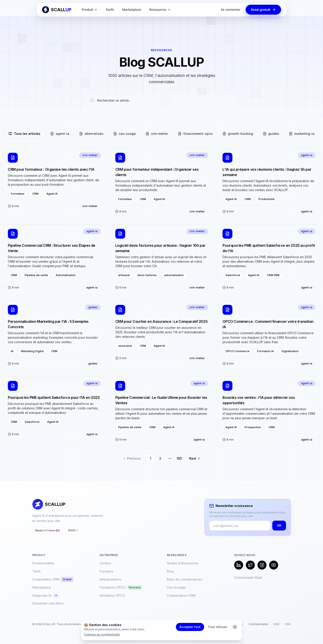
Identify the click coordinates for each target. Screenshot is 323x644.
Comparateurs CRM (181, 595)
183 (179, 458)
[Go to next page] (194, 458)
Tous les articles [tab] (24, 134)
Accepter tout (190, 627)
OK (279, 525)
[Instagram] (262, 565)
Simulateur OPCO (112, 595)
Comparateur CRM (53, 579)
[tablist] (161, 134)
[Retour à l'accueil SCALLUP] (57, 10)
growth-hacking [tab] (238, 134)
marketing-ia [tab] (302, 134)
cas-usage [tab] (124, 134)
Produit (90, 10)
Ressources (160, 10)
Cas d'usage (176, 587)
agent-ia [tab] (60, 134)
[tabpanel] (161, 306)
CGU (276, 624)
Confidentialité (258, 624)
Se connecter (231, 10)
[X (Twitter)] (250, 565)
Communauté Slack (248, 577)
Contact (105, 563)
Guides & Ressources (183, 563)
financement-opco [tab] (195, 134)
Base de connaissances (184, 579)
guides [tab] (271, 134)
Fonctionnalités (43, 563)
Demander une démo (48, 603)
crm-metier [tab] (157, 134)
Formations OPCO (121, 587)
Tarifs (110, 10)
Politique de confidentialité (102, 634)
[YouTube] (274, 565)
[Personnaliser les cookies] (235, 627)
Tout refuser (217, 627)
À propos (106, 571)
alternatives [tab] (91, 134)
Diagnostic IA (46, 596)
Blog (170, 571)
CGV (288, 624)
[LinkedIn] (239, 565)
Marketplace (132, 10)
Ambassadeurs (110, 579)
